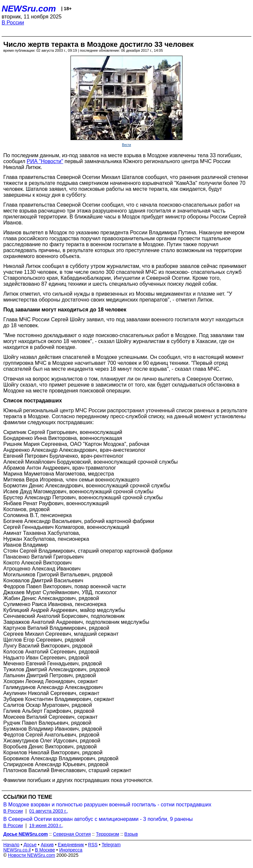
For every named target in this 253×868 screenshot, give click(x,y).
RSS (93, 845)
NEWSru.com (29, 9)
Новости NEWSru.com (31, 855)
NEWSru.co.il (17, 850)
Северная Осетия (72, 834)
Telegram (111, 845)
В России (13, 23)
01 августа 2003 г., (49, 811)
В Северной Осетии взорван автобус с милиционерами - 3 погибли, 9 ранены (98, 819)
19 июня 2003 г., (46, 825)
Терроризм (108, 834)
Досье (30, 845)
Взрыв (131, 834)
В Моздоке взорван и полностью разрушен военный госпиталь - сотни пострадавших (107, 805)
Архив (47, 845)
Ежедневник (71, 845)
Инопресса (71, 850)
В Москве (45, 850)
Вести (126, 145)
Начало (11, 845)
